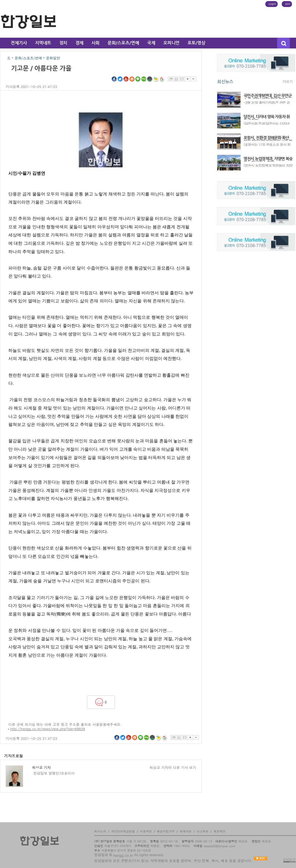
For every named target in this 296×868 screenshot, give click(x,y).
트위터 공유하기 (120, 79)
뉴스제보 (203, 831)
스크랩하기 (170, 79)
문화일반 (53, 58)
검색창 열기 (283, 43)
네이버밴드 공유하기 (150, 79)
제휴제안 (220, 831)
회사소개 (100, 831)
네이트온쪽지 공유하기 (156, 79)
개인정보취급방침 (123, 831)
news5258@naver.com (219, 846)
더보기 (288, 82)
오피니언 (171, 43)
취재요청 (186, 831)
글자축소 (193, 79)
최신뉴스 (225, 82)
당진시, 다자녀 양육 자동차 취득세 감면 (267, 117)
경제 (79, 43)
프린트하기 (176, 79)
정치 (63, 43)
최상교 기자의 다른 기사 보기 (173, 768)
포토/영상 (196, 43)
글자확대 (187, 79)
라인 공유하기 (138, 79)
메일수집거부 (166, 831)
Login (272, 4)
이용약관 (146, 831)
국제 (151, 43)
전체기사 (19, 43)
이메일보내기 (182, 79)
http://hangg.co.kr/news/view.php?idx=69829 (47, 729)
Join (288, 4)
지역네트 (43, 43)
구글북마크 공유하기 (162, 79)
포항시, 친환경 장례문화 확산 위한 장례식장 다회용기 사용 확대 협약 (268, 138)
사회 (96, 43)
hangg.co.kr (123, 855)
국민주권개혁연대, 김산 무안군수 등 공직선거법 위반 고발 (268, 96)
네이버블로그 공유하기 (144, 79)
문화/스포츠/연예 (123, 43)
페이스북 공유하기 (114, 79)
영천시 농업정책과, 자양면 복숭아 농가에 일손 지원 (268, 159)
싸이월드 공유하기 (132, 79)
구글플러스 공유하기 (126, 79)
